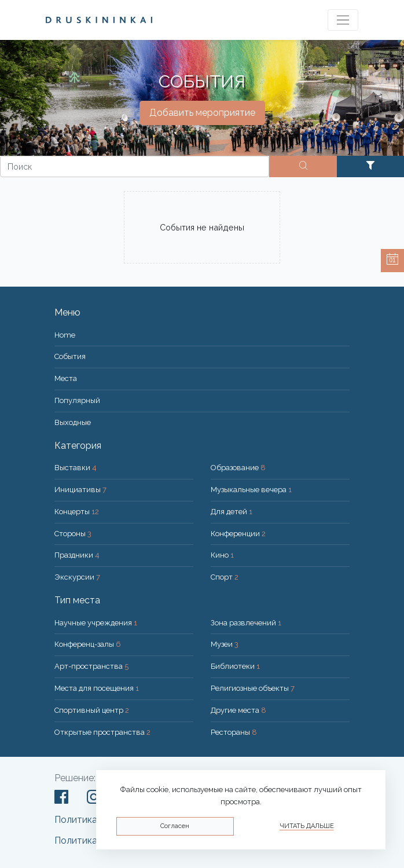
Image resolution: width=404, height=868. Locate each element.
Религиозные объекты (253, 688)
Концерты (77, 512)
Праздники (77, 555)
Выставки (76, 468)
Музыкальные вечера (251, 490)
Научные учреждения (96, 623)
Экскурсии (77, 577)
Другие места (238, 710)
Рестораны (234, 732)
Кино (222, 555)
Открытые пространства (102, 732)
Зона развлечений (246, 623)
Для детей (232, 512)
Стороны (73, 534)
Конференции (238, 534)
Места (66, 378)
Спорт (225, 577)
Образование (238, 468)
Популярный (77, 400)
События (70, 356)
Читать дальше (307, 826)
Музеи (225, 644)
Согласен (175, 826)
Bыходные (73, 422)
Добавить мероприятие (202, 113)
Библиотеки (235, 666)
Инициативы (80, 490)
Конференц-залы (88, 644)
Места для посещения (97, 688)
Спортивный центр (92, 710)
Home (65, 335)
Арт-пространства (91, 666)
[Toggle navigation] (343, 20)
